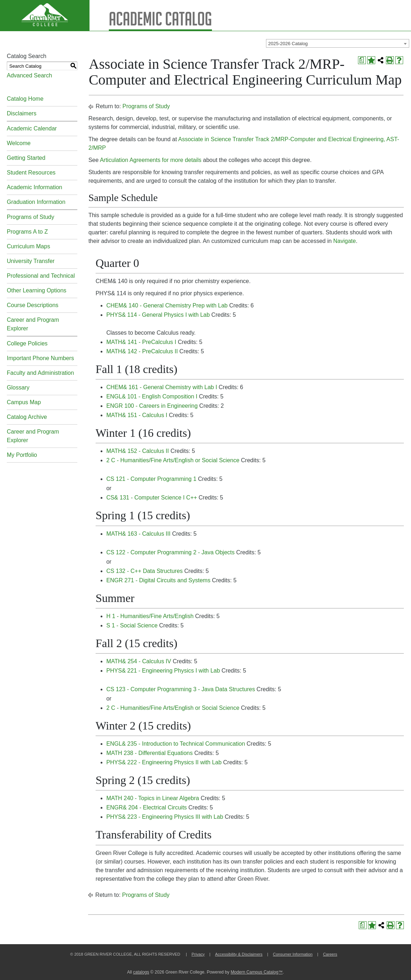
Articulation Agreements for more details (151, 160)
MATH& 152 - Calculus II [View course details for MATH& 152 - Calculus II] (138, 451)
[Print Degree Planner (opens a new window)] (362, 60)
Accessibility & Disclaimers (239, 954)
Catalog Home (25, 99)
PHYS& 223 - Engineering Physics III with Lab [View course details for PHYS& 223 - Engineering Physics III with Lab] (165, 817)
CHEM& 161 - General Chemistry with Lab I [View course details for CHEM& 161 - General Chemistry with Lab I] (162, 387)
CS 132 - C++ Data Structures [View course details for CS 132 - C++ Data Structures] (144, 571)
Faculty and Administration (40, 373)
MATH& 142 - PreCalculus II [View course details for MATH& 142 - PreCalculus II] (142, 351)
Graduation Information (36, 202)
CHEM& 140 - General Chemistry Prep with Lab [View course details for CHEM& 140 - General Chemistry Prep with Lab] (167, 305)
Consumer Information (293, 954)
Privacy (198, 954)
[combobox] (338, 43)
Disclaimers (22, 113)
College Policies (27, 343)
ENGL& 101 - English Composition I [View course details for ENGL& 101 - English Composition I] (152, 396)
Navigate (345, 241)
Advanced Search (29, 75)
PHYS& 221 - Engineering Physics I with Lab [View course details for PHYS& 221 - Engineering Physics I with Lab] (163, 671)
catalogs (141, 972)
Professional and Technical (41, 276)
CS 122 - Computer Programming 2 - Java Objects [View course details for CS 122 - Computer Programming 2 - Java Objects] (170, 552)
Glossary (18, 388)
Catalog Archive (27, 417)
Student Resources (31, 173)
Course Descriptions (33, 305)
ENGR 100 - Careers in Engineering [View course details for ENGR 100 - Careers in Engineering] (152, 406)
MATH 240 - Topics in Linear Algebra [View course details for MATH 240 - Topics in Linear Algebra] (153, 798)
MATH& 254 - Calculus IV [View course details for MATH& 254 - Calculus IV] (139, 661)
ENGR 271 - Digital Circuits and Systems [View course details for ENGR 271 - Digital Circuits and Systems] (158, 580)
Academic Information (35, 187)
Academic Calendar (32, 128)
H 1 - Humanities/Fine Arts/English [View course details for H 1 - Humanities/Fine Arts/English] (150, 616)
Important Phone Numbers (40, 358)
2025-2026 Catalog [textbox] (288, 44)
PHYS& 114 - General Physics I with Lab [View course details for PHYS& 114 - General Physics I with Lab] (158, 315)
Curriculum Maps (28, 246)
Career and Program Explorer (33, 324)
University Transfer (31, 261)
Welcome (19, 143)
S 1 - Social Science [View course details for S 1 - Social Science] (132, 625)
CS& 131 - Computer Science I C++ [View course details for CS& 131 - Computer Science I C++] (152, 498)
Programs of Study (31, 217)
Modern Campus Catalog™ (257, 972)
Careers (330, 954)
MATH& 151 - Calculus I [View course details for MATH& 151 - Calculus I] (137, 415)
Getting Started (26, 158)
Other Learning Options (37, 290)
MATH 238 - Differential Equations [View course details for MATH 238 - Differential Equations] (149, 753)
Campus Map (24, 402)
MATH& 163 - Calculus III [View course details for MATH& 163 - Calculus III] (138, 534)
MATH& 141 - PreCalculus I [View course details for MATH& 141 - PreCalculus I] (141, 342)
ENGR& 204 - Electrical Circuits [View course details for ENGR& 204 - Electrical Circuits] (147, 807)
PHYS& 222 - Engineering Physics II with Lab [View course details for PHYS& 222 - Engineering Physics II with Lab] (164, 762)
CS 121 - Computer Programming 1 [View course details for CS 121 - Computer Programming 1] (151, 479)
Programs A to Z (27, 232)
